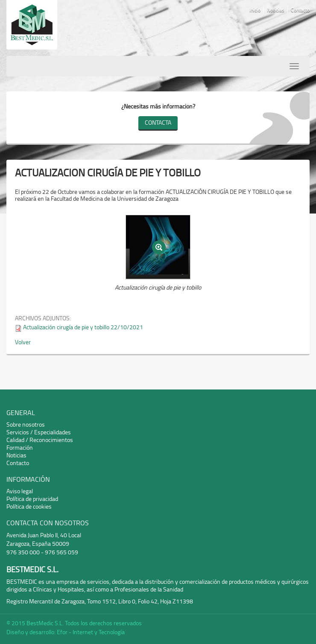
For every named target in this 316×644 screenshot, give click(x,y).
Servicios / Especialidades (39, 432)
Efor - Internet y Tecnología (91, 632)
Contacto (300, 10)
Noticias (276, 10)
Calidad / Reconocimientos (40, 440)
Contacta (158, 122)
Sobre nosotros (26, 424)
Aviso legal (20, 491)
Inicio (255, 10)
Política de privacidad (32, 499)
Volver (23, 342)
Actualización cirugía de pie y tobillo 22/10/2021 (83, 327)
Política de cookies (29, 506)
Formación (20, 447)
